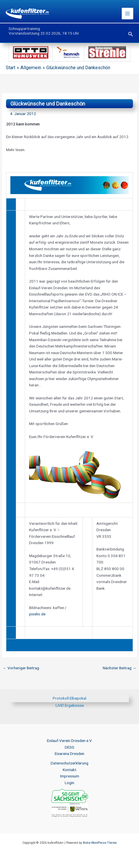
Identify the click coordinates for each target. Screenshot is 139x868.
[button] (131, 34)
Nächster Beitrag (120, 668)
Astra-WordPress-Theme (100, 843)
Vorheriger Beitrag (21, 668)
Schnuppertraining (24, 29)
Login (69, 783)
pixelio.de (37, 614)
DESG (69, 747)
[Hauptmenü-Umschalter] (128, 14)
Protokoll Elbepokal (69, 698)
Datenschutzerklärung (69, 763)
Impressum (70, 776)
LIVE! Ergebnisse (70, 705)
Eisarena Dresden (69, 754)
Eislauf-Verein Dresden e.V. (69, 741)
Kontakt (69, 770)
